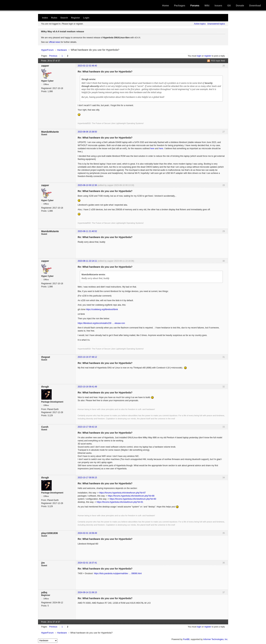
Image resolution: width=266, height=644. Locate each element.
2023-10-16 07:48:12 (87, 357)
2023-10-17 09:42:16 (87, 427)
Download (255, 6)
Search (64, 18)
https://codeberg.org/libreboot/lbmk (102, 309)
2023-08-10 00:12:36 (87, 185)
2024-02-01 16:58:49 (87, 533)
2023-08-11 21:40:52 (87, 231)
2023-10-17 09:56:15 (87, 478)
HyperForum (47, 50)
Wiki (207, 6)
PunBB (186, 639)
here (152, 148)
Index (45, 18)
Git (229, 6)
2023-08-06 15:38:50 (87, 132)
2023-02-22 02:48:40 (87, 66)
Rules (54, 18)
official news (55, 42)
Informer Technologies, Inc (215, 639)
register (208, 56)
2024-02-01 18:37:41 (87, 563)
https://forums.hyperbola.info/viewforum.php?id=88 (131, 496)
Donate (240, 6)
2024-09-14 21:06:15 (87, 592)
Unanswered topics (216, 24)
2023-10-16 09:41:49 (87, 387)
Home (165, 6)
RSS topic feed (218, 61)
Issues (218, 6)
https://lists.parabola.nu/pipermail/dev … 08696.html (118, 573)
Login (86, 18)
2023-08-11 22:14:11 (87, 261)
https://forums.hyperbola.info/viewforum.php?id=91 (120, 502)
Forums (195, 6)
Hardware (62, 50)
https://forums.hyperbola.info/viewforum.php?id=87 (122, 493)
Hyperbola (31, 5)
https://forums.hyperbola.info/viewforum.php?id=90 (133, 499)
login (199, 56)
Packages (180, 6)
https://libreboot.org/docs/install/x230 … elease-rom (101, 323)
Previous (53, 56)
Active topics (200, 24)
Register (76, 18)
